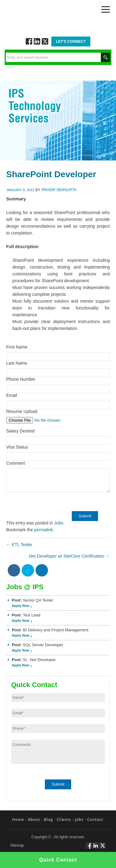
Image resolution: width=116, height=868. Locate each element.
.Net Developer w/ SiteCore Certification (69, 556)
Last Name (17, 363)
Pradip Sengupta (59, 190)
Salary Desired (20, 431)
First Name (17, 347)
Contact (95, 820)
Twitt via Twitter (45, 41)
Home (18, 820)
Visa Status (17, 447)
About (34, 820)
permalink (43, 530)
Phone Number (21, 379)
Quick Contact (58, 860)
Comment (16, 463)
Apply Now (21, 606)
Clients (64, 820)
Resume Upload (22, 411)
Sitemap (17, 846)
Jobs (59, 523)
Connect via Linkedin (37, 41)
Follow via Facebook (29, 41)
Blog (48, 820)
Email (12, 395)
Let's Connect (71, 42)
